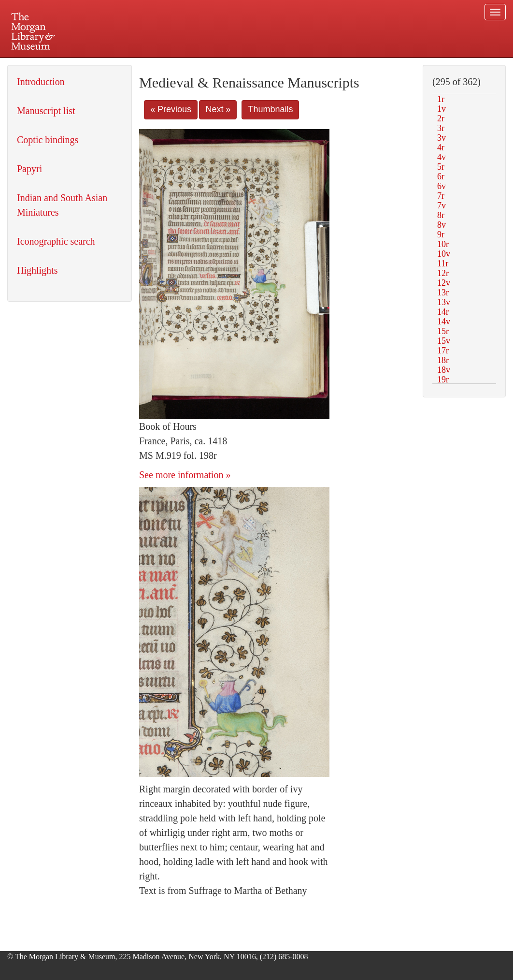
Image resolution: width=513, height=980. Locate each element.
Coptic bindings (48, 140)
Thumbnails (270, 109)
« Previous (171, 109)
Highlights (37, 270)
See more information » (185, 475)
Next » (218, 109)
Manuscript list (46, 111)
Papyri (29, 169)
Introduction (41, 82)
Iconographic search (56, 241)
